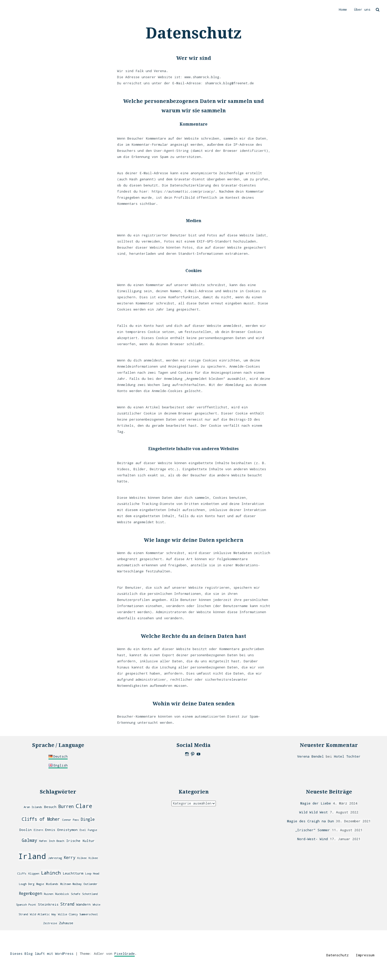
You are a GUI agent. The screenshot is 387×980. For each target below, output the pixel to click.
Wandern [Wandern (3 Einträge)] (83, 904)
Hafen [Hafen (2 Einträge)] (43, 841)
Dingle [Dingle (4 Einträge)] (88, 819)
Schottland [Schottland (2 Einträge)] (90, 894)
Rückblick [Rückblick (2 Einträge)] (62, 894)
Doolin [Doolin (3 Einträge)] (26, 830)
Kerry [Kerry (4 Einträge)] (70, 857)
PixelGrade (124, 954)
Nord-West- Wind (313, 839)
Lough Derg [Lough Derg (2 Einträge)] (27, 884)
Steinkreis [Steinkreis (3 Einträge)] (48, 904)
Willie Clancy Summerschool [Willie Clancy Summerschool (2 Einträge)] (78, 914)
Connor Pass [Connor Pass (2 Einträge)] (70, 820)
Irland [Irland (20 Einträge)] (32, 856)
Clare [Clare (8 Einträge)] (84, 806)
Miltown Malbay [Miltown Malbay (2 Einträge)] (71, 884)
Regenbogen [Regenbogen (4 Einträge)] (30, 893)
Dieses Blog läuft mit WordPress (42, 954)
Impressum (365, 955)
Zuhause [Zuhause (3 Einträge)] (66, 923)
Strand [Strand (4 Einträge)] (67, 904)
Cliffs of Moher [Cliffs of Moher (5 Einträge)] (41, 819)
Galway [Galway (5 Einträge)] (29, 840)
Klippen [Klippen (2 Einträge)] (34, 874)
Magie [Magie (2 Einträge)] (40, 884)
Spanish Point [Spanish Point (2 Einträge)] (26, 905)
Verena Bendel (310, 756)
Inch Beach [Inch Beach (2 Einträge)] (56, 841)
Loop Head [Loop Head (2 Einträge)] (92, 874)
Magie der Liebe (316, 803)
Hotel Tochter (347, 756)
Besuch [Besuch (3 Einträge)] (50, 807)
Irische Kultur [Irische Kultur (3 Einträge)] (80, 841)
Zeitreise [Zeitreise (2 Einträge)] (50, 923)
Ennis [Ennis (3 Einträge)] (50, 830)
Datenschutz (338, 955)
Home (343, 9)
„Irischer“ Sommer (313, 830)
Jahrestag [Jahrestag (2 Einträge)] (55, 858)
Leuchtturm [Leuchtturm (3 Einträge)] (73, 873)
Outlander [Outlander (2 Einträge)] (91, 884)
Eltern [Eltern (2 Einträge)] (38, 830)
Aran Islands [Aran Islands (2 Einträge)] (33, 807)
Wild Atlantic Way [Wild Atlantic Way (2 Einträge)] (43, 914)
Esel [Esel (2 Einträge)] (83, 830)
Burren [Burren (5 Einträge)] (66, 806)
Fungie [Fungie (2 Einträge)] (92, 830)
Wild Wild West (314, 812)
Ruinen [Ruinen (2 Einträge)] (48, 894)
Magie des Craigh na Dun (310, 821)
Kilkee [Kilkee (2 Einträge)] (82, 858)
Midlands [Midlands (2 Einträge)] (52, 884)
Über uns (362, 9)
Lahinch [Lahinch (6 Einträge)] (51, 873)
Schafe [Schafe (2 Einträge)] (76, 894)
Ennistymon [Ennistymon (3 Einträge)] (67, 830)
